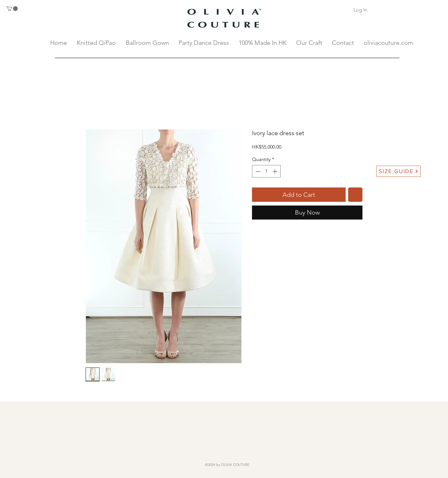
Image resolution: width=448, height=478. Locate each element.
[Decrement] (257, 171)
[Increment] (275, 171)
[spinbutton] (266, 171)
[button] (12, 9)
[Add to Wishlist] (355, 195)
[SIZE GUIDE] (399, 171)
